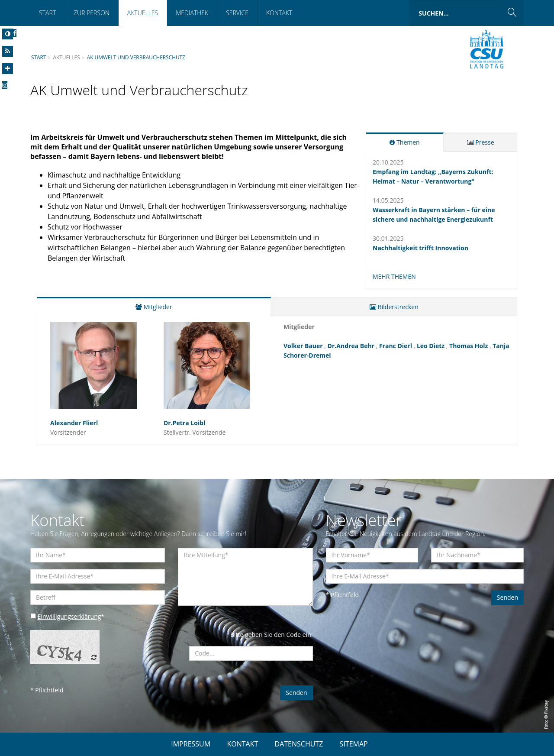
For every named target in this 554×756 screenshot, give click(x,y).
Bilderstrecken (394, 307)
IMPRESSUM (191, 744)
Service (237, 13)
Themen (404, 142)
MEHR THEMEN (394, 276)
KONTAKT (242, 744)
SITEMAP (354, 744)
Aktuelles (143, 13)
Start (47, 13)
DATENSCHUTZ (299, 744)
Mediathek (192, 13)
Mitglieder (154, 307)
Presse (481, 142)
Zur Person (92, 13)
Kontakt (279, 13)
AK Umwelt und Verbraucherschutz (136, 57)
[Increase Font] (8, 69)
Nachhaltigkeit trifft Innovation (420, 248)
